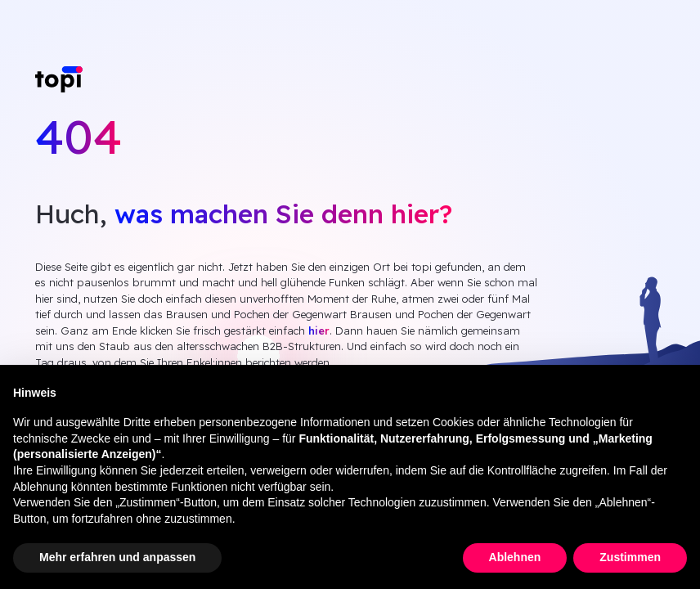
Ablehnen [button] (515, 557)
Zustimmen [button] (630, 557)
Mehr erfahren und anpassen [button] (117, 557)
